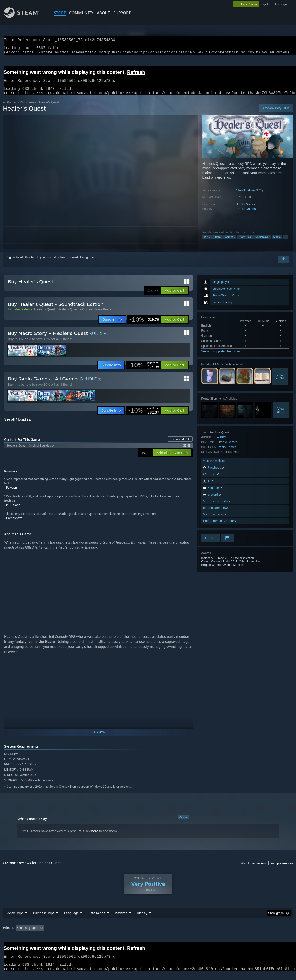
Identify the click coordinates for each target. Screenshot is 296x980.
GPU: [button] (230, 934)
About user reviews (254, 869)
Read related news (216, 513)
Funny (217, 243)
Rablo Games (246, 210)
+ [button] (285, 243)
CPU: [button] (214, 934)
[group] (148, 934)
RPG (207, 243)
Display (142, 919)
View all (183, 823)
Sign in (11, 263)
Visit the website (216, 467)
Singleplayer (262, 243)
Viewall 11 (281, 416)
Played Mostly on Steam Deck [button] (148, 934)
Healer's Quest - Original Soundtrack (84, 315)
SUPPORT (122, 13)
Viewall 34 (280, 382)
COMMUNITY (81, 13)
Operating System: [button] (189, 934)
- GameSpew (13, 524)
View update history (217, 507)
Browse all (180, 445)
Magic (277, 243)
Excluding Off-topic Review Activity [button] (76, 934)
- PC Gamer (12, 511)
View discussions (215, 520)
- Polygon (11, 493)
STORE (60, 13)
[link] (144, 325)
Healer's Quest (45, 315)
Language (71, 919)
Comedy (230, 243)
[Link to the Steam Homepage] (25, 17)
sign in (265, 4)
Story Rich (245, 243)
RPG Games (28, 108)
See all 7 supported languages (221, 357)
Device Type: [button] (251, 934)
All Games (10, 108)
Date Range (97, 919)
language (281, 4)
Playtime (121, 919)
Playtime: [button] (114, 934)
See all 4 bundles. (18, 425)
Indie (216, 443)
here (95, 837)
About (103, 13)
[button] (175, 296)
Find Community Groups (220, 527)
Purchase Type (44, 919)
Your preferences (282, 869)
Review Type (14, 919)
